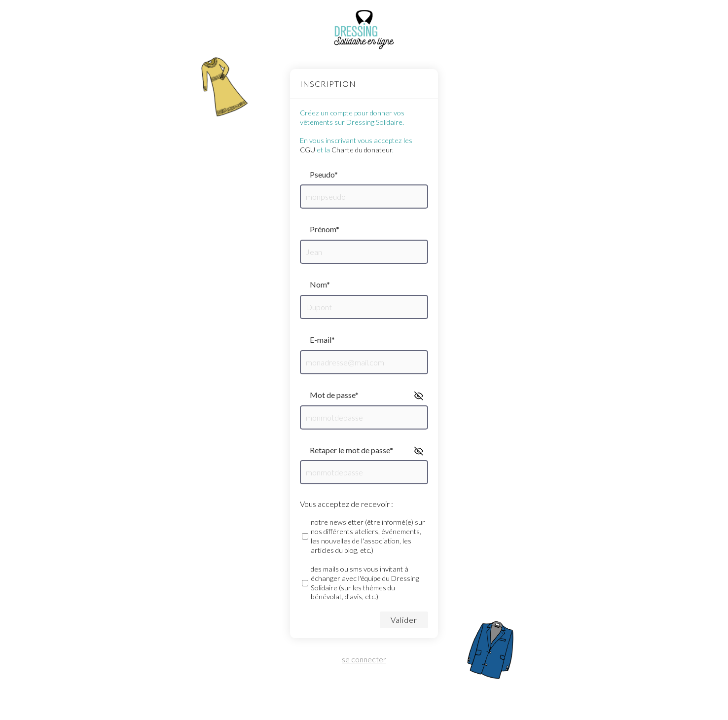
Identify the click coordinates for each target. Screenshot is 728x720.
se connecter (364, 659)
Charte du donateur (362, 150)
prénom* (325, 229)
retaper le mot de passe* (351, 450)
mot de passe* (334, 395)
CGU (308, 150)
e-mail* (322, 340)
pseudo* (324, 174)
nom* (320, 284)
